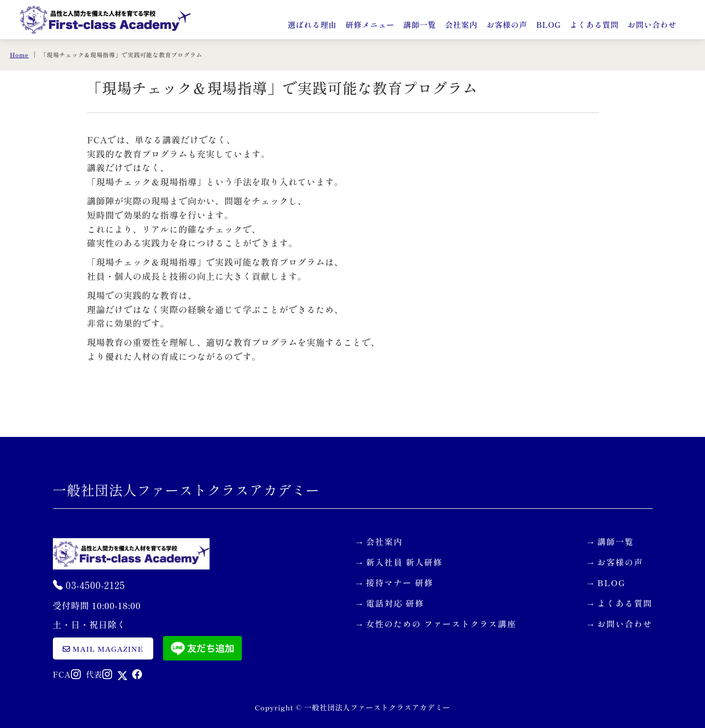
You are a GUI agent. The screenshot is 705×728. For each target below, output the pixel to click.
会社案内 (461, 24)
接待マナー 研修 (400, 582)
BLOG (549, 24)
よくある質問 (594, 24)
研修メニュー (370, 24)
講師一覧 (420, 24)
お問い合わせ (652, 24)
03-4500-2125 (89, 585)
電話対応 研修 (395, 603)
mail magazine (103, 648)
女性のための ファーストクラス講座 (441, 624)
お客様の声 (507, 24)
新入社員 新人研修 (405, 562)
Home (19, 55)
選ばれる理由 (312, 24)
